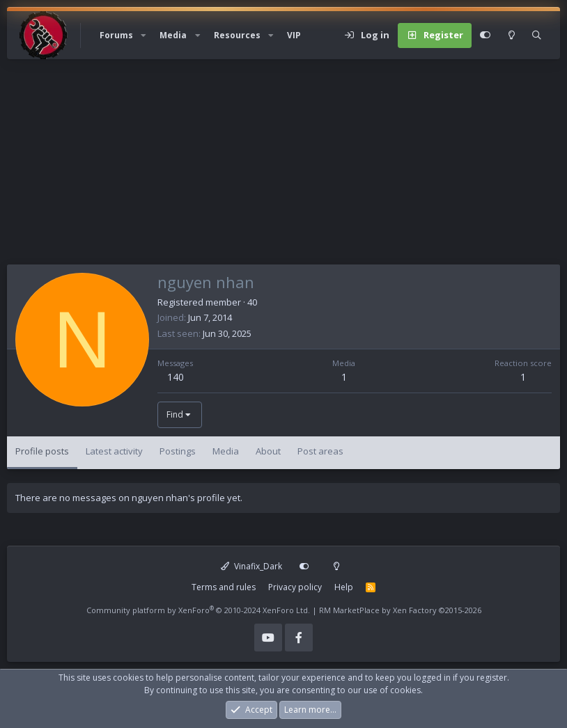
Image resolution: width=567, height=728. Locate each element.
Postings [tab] (178, 451)
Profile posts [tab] (42, 451)
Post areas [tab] (320, 451)
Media (173, 35)
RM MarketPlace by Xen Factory (400, 610)
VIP (294, 35)
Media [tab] (226, 451)
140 (176, 377)
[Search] (537, 35)
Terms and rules (224, 587)
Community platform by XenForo (198, 610)
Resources (237, 35)
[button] (143, 35)
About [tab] (268, 451)
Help (344, 587)
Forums (116, 35)
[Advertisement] (283, 167)
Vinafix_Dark (251, 566)
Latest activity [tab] (114, 451)
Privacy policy (295, 587)
